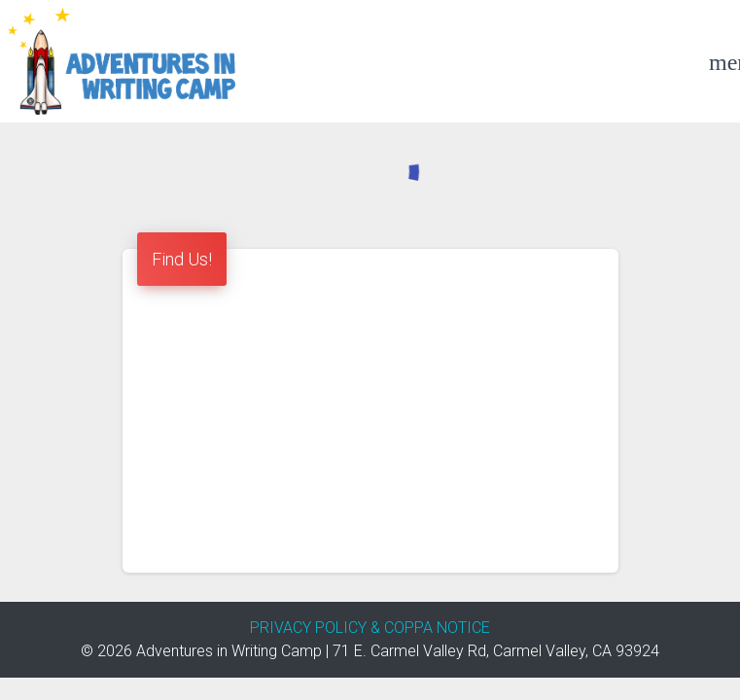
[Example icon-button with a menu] (721, 61)
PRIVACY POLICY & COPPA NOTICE (370, 628)
